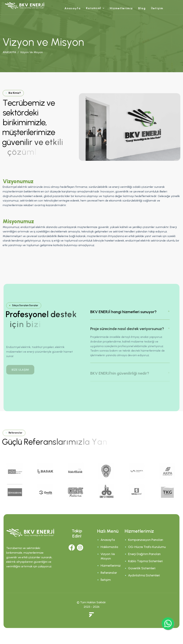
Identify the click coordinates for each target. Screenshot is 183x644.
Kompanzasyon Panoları (146, 540)
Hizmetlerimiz (121, 8)
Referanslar (109, 573)
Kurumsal (94, 8)
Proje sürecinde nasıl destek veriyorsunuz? (127, 333)
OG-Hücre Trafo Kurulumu (147, 547)
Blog (142, 8)
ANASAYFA (9, 53)
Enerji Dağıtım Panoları (144, 554)
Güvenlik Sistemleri (142, 568)
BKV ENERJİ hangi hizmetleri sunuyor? (123, 316)
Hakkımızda (109, 547)
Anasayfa (73, 8)
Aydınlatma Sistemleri (144, 575)
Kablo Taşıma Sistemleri (145, 561)
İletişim (157, 8)
